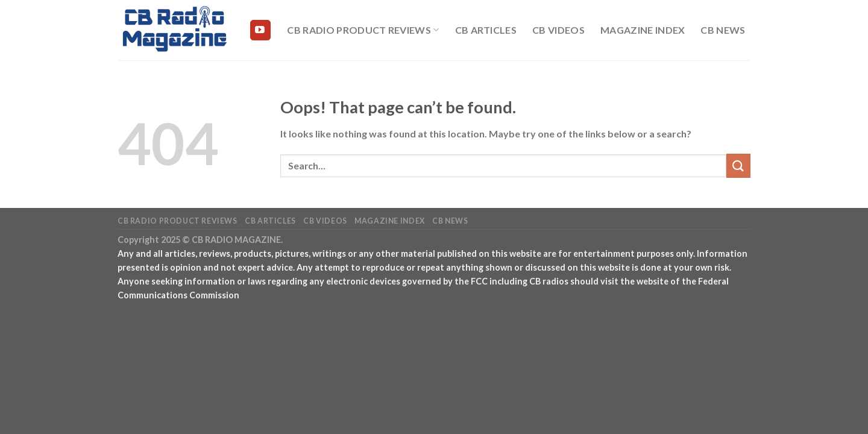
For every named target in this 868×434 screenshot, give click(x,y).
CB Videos (558, 30)
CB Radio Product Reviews (363, 30)
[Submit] (738, 165)
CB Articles (486, 30)
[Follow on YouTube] (260, 30)
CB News (723, 30)
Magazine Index (643, 30)
